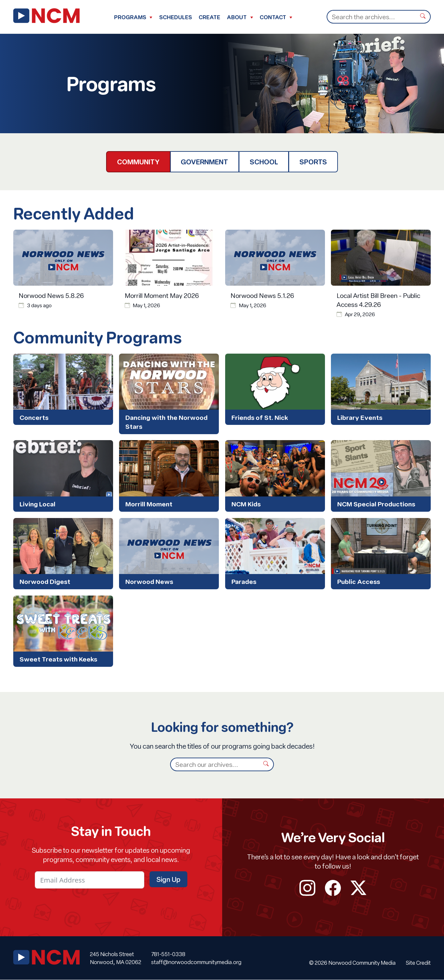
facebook (333, 888)
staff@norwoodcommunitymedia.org (196, 962)
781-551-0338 (168, 954)
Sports (313, 162)
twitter (359, 888)
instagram (308, 888)
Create (209, 17)
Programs (130, 17)
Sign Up (168, 879)
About (237, 17)
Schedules (176, 17)
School (264, 162)
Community (138, 162)
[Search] (371, 17)
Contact (273, 17)
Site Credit (418, 963)
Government (204, 162)
